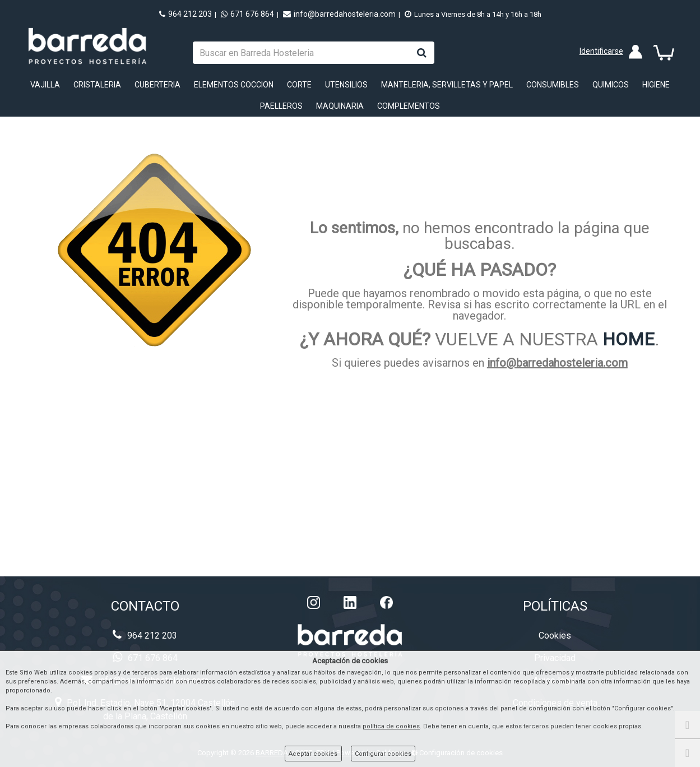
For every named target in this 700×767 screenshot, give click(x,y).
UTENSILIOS (346, 85)
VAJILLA (45, 85)
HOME (629, 339)
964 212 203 (186, 14)
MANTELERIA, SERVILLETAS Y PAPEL (447, 85)
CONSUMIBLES (553, 85)
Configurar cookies (383, 754)
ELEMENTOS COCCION (234, 85)
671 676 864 (247, 14)
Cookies (555, 636)
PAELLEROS (281, 106)
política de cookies (391, 726)
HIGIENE (656, 85)
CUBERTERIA (157, 85)
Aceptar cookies (313, 754)
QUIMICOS (611, 85)
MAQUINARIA (340, 106)
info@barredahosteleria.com (339, 14)
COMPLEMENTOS (409, 106)
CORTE (299, 85)
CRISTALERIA (97, 85)
